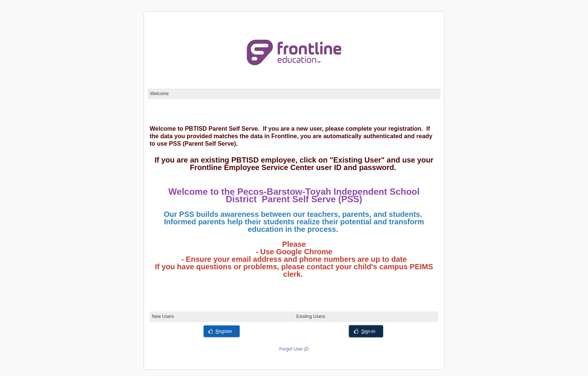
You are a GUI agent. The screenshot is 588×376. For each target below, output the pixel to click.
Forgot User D (294, 349)
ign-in (364, 331)
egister (220, 331)
